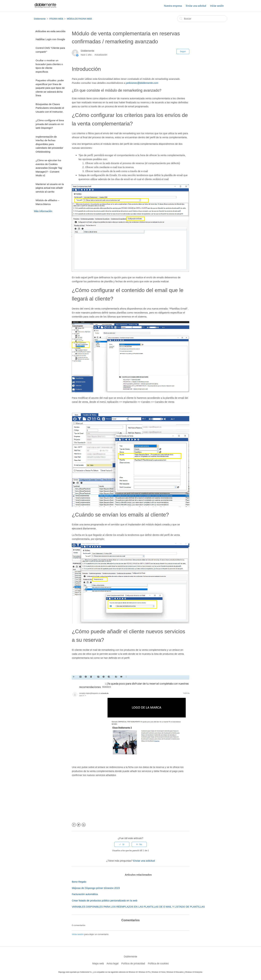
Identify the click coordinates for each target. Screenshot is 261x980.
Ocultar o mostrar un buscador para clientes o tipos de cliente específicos (49, 66)
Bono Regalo (79, 882)
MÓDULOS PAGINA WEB (79, 19)
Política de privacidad (133, 963)
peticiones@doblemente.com (142, 83)
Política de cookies (158, 963)
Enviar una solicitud (196, 6)
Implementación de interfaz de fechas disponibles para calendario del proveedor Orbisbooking (49, 144)
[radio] (122, 844)
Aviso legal (113, 963)
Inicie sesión (78, 934)
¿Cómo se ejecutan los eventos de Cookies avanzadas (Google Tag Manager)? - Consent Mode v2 (49, 168)
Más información (43, 211)
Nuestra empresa (173, 6)
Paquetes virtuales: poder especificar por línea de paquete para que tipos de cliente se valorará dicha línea (50, 88)
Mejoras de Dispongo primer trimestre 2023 (96, 888)
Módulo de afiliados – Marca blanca (47, 202)
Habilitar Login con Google (50, 39)
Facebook (74, 825)
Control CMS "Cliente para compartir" (50, 50)
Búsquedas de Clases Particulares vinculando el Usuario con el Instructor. (50, 108)
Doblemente (40, 19)
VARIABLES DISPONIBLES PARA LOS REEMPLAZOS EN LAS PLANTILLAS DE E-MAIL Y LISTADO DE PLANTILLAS (138, 907)
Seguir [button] (183, 51)
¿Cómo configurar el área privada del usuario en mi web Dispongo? (50, 124)
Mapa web (98, 963)
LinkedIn (84, 825)
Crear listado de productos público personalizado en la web (105, 900)
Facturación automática (85, 894)
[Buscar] (202, 19)
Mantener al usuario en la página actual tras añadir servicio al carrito (50, 188)
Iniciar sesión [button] (217, 6)
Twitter (79, 825)
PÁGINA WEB (56, 19)
